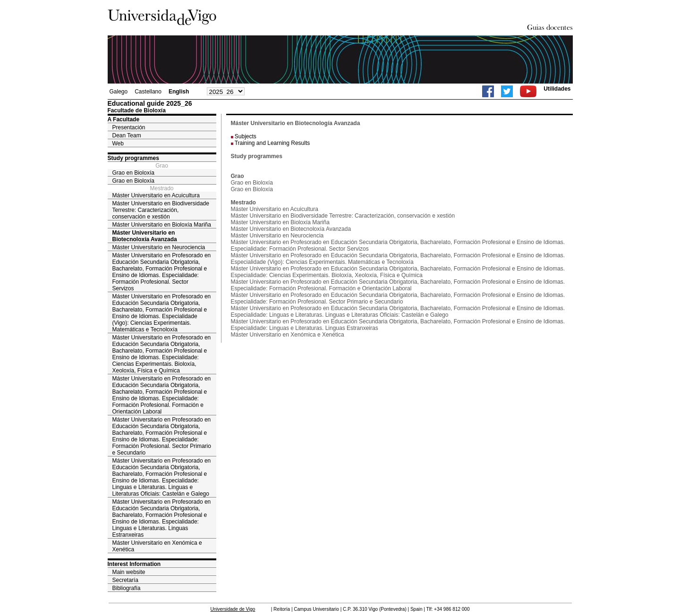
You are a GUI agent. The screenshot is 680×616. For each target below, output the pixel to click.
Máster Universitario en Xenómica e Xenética (157, 546)
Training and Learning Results (272, 143)
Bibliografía (127, 588)
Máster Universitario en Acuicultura (156, 195)
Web (118, 143)
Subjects (246, 136)
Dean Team (127, 135)
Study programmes (133, 158)
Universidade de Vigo (233, 609)
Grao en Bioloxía (133, 173)
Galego (119, 92)
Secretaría (125, 580)
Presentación (129, 127)
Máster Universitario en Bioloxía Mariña (162, 225)
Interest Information (134, 564)
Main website (129, 572)
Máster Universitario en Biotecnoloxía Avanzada (145, 236)
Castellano (148, 92)
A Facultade (124, 119)
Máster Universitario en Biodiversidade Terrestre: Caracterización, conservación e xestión (161, 210)
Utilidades (557, 89)
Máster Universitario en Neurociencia (159, 247)
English (179, 92)
